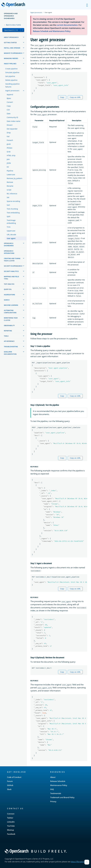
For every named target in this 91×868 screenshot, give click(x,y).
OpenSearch (14, 5)
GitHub (10, 785)
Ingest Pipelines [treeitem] (10, 64)
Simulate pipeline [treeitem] (12, 72)
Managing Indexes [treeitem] (11, 58)
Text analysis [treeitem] (9, 284)
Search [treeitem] (7, 300)
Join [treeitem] (8, 159)
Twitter (10, 818)
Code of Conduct (14, 777)
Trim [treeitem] (9, 227)
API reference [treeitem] (9, 341)
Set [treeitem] (8, 197)
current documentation (67, 25)
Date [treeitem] (9, 114)
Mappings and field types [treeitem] (11, 278)
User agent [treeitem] (11, 238)
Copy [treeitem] (9, 106)
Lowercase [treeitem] (11, 175)
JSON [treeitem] (9, 163)
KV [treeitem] (8, 167)
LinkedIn (11, 822)
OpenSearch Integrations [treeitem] (9, 252)
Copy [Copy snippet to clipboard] (62, 97)
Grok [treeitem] (9, 152)
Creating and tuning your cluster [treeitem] (12, 260)
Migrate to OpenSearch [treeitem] (13, 53)
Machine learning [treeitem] (11, 305)
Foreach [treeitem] (10, 140)
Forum (10, 781)
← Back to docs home (12, 25)
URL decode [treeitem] (11, 235)
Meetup (10, 830)
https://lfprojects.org (79, 862)
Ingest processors (36, 12)
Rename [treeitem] (10, 186)
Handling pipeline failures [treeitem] (12, 85)
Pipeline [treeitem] (10, 171)
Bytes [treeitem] (9, 98)
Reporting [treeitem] (8, 331)
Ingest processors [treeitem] (12, 91)
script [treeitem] (9, 190)
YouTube (11, 826)
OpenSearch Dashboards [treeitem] (9, 244)
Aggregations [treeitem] (9, 295)
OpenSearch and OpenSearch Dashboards (11, 16)
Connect (11, 814)
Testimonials (56, 793)
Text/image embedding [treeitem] (11, 222)
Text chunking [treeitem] (12, 209)
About (53, 777)
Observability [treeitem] (9, 326)
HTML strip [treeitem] (11, 155)
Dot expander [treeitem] (12, 129)
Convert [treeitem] (10, 102)
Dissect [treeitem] (10, 125)
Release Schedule (58, 781)
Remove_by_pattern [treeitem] (15, 178)
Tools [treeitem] (6, 336)
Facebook (11, 834)
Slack (9, 789)
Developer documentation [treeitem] (10, 353)
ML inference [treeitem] (12, 194)
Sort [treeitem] (8, 205)
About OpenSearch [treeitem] (11, 37)
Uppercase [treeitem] (11, 231)
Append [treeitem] (10, 94)
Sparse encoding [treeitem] (13, 201)
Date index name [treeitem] (14, 121)
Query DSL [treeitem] (8, 289)
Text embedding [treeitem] (13, 213)
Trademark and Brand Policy (62, 797)
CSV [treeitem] (8, 110)
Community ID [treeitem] (12, 117)
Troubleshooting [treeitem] (11, 347)
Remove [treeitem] (10, 182)
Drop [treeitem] (9, 133)
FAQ (52, 789)
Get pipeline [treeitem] (10, 76)
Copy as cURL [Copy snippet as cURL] (75, 97)
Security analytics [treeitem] (11, 271)
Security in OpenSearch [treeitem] (13, 266)
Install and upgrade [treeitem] (12, 48)
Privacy (53, 801)
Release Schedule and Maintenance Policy (52, 31)
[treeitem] (24, 37)
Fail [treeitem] (8, 136)
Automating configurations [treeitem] (10, 312)
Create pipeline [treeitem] (11, 69)
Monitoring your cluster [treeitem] (11, 319)
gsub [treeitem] (9, 144)
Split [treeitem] (9, 216)
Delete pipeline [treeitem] (11, 80)
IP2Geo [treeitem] (9, 148)
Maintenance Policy (59, 785)
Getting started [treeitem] (10, 43)
